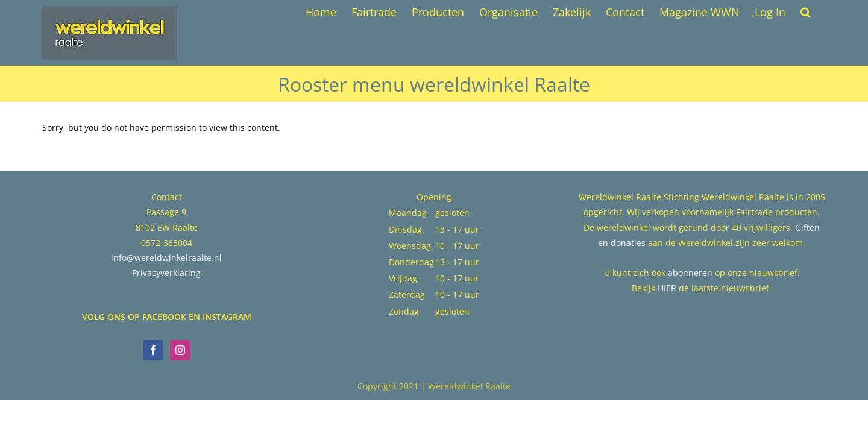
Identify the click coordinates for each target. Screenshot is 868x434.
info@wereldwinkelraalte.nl (166, 258)
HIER (667, 288)
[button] (821, 12)
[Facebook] (153, 350)
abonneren (690, 273)
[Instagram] (180, 350)
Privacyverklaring (166, 273)
